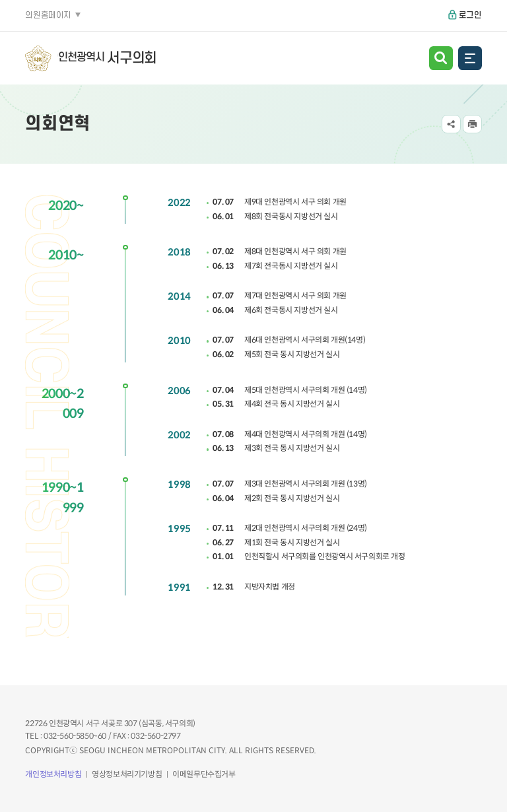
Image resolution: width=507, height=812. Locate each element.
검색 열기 (441, 58)
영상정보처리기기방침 (127, 774)
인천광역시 (107, 58)
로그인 (470, 15)
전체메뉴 (470, 58)
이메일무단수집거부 (204, 774)
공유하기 (451, 124)
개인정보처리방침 (53, 774)
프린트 (472, 124)
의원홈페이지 (48, 15)
